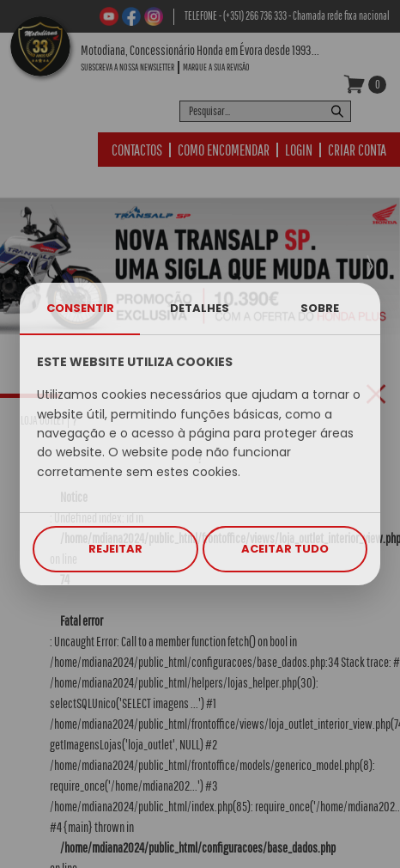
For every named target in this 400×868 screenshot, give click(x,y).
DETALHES (200, 308)
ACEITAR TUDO (285, 549)
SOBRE (320, 308)
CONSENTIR (80, 308)
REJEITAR (115, 549)
